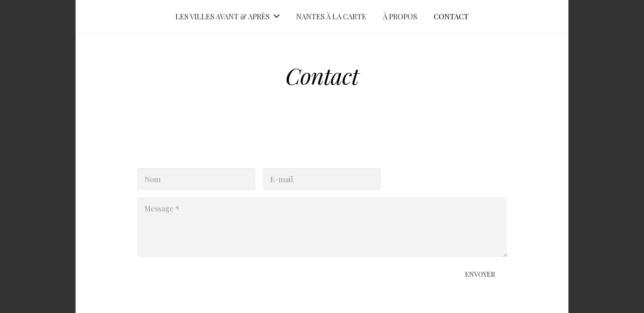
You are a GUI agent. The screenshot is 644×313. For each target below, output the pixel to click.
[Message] (322, 227)
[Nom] (196, 179)
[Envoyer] (480, 274)
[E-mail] (322, 179)
